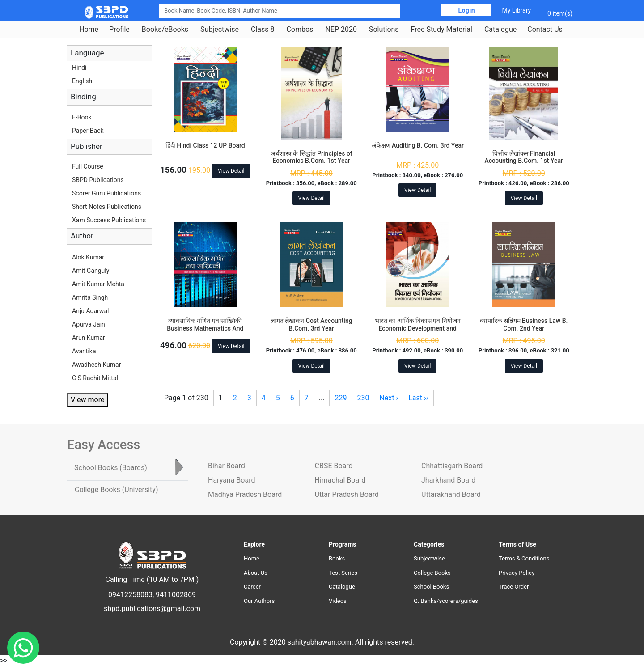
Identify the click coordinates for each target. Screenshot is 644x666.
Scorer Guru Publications (106, 193)
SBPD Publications (98, 180)
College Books (432, 573)
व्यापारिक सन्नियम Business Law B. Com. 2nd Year (524, 325)
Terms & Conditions (524, 558)
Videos (338, 601)
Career (252, 587)
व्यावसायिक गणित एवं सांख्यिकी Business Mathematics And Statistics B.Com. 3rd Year (205, 328)
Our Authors (259, 601)
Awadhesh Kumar (96, 365)
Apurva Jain (89, 324)
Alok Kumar (88, 257)
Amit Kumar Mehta (98, 284)
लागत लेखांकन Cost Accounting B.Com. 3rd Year (311, 325)
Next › (389, 398)
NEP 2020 (341, 30)
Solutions (384, 30)
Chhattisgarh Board (452, 466)
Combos (300, 30)
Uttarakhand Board (451, 494)
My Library (516, 10)
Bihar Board (227, 466)
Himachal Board (340, 480)
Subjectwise (220, 30)
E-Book (82, 117)
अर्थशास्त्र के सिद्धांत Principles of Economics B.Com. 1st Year (311, 157)
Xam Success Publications (109, 220)
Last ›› (418, 398)
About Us (256, 573)
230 (363, 398)
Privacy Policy (517, 573)
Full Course (88, 166)
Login (466, 10)
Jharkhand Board (448, 480)
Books (337, 558)
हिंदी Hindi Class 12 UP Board (205, 145)
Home (89, 30)
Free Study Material (442, 30)
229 (341, 398)
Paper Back (88, 131)
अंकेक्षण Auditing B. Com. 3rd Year (418, 145)
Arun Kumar (89, 338)
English (82, 81)
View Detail (231, 171)
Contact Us (545, 30)
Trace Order (514, 587)
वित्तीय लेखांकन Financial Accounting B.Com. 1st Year (524, 157)
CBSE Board (334, 466)
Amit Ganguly (91, 271)
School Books (431, 587)
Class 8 (263, 30)
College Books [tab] (116, 490)
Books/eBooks (165, 30)
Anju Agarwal (90, 311)
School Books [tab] (111, 468)
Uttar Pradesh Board (347, 494)
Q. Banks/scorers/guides (446, 601)
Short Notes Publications (107, 207)
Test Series (343, 573)
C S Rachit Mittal (95, 378)
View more (87, 400)
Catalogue (500, 30)
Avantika (84, 351)
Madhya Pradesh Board (245, 494)
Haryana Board (231, 480)
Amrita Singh (90, 297)
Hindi (79, 68)
